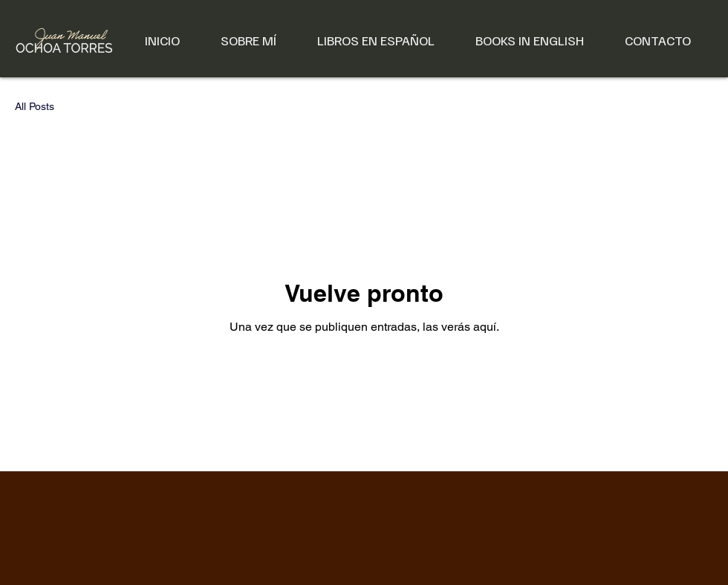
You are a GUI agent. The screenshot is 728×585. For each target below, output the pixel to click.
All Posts (35, 106)
